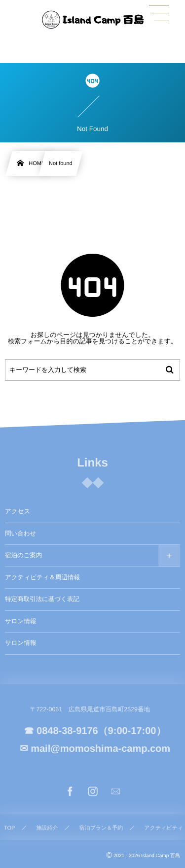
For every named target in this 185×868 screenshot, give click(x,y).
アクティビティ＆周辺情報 (42, 577)
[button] (159, 13)
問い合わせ (20, 534)
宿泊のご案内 (24, 555)
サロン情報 (20, 621)
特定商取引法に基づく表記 (42, 599)
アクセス (18, 511)
